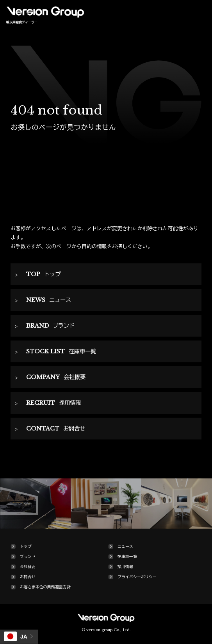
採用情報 (125, 567)
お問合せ (28, 577)
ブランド (28, 557)
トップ (26, 547)
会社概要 (28, 567)
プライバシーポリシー (137, 577)
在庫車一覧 (127, 557)
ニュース (125, 547)
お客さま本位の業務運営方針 (45, 587)
